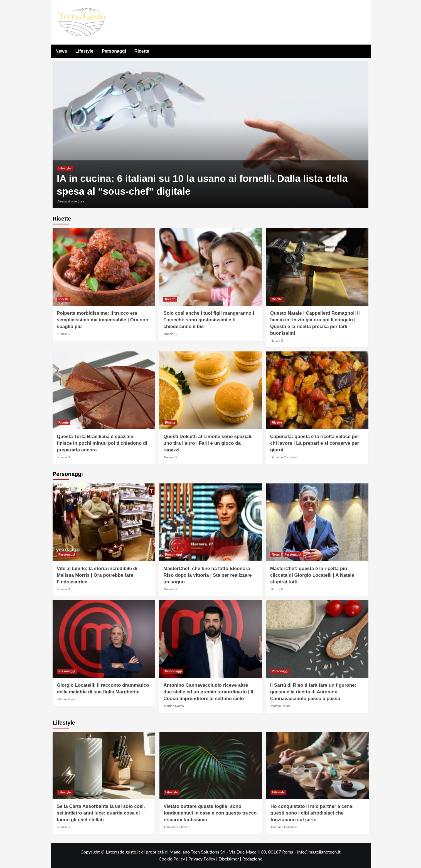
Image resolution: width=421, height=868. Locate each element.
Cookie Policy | (173, 859)
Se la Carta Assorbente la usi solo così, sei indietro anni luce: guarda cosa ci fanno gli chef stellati (101, 813)
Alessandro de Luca (71, 201)
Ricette (142, 51)
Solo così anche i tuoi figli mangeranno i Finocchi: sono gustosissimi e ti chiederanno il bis (209, 320)
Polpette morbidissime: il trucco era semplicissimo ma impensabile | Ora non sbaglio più (103, 320)
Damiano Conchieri (284, 457)
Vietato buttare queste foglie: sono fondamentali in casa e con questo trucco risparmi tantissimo (210, 813)
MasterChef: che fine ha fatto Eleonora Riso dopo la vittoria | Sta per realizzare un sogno (207, 575)
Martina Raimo (67, 699)
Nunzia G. (64, 334)
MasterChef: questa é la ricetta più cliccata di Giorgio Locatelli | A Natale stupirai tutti (312, 575)
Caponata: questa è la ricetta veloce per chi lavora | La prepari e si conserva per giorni (315, 443)
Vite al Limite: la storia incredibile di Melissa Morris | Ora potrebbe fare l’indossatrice (97, 575)
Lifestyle (84, 51)
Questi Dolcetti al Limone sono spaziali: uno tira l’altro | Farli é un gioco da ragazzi (208, 443)
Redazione (252, 859)
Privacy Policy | (203, 859)
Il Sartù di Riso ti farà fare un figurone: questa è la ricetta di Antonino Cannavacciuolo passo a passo (313, 692)
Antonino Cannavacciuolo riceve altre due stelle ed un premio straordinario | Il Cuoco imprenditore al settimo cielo (208, 692)
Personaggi (114, 51)
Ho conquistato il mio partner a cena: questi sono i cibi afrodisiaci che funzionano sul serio (312, 813)
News (61, 51)
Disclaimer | (230, 859)
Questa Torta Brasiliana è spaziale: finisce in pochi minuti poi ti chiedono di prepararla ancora (102, 443)
